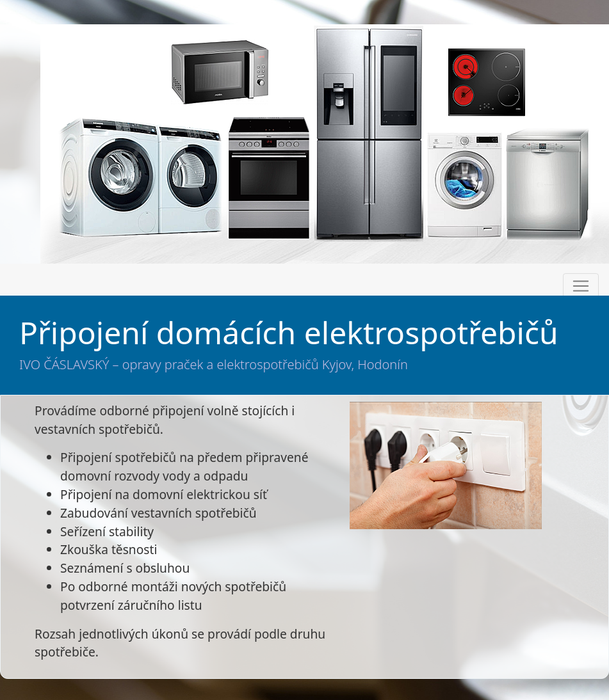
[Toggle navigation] (581, 286)
